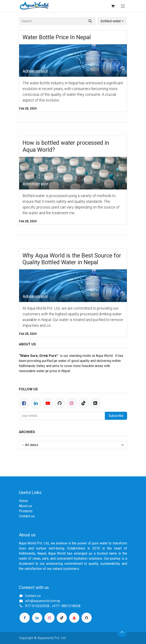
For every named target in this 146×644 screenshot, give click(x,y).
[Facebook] (24, 403)
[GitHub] (87, 618)
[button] (112, 21)
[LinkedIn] (37, 618)
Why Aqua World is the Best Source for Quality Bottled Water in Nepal (72, 259)
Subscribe (116, 416)
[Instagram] (49, 618)
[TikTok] (62, 618)
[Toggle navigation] (123, 6)
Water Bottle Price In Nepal (57, 37)
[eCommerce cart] (113, 6)
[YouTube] (74, 618)
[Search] (90, 21)
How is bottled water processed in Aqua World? (66, 146)
